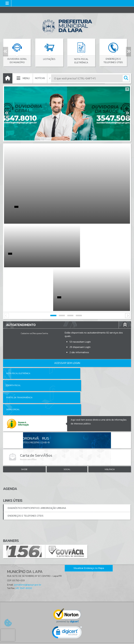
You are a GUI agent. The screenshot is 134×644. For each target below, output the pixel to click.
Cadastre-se (26, 290)
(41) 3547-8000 (24, 520)
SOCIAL (67, 402)
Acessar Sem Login (67, 319)
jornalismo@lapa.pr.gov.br (28, 517)
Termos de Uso (67, 637)
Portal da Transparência (19, 342)
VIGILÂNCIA (110, 402)
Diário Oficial (77, 342)
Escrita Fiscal (78, 330)
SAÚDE (24, 402)
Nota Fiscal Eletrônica (18, 330)
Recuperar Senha (40, 290)
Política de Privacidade (67, 640)
